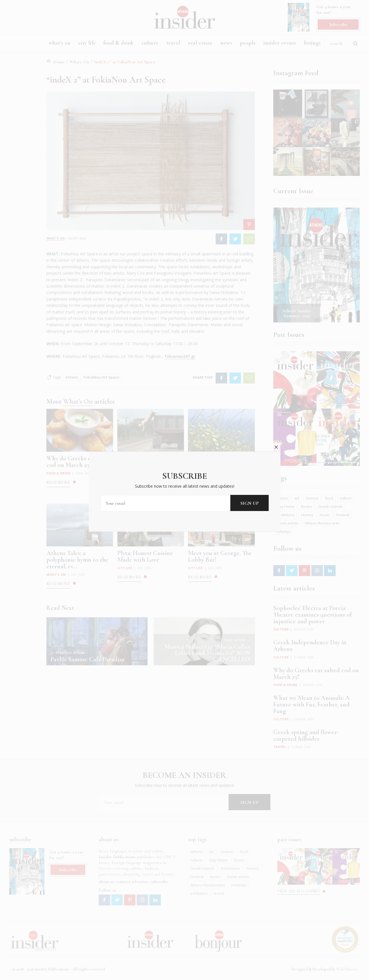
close (276, 436)
